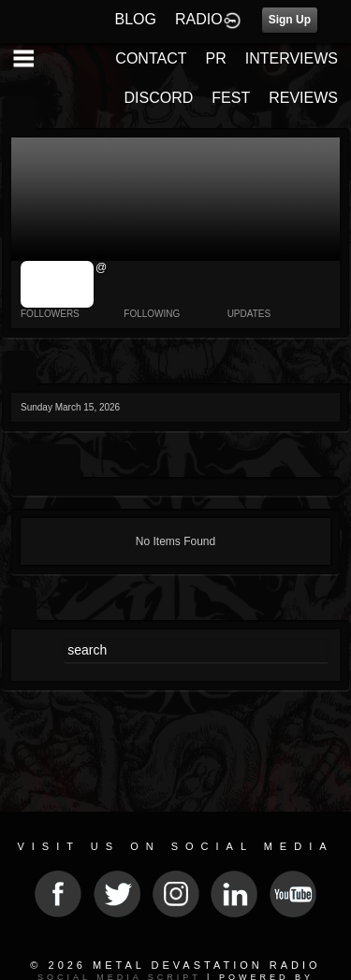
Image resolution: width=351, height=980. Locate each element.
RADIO (199, 19)
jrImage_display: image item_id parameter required (58, 284)
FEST (231, 98)
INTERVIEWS (292, 58)
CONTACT (151, 58)
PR (215, 58)
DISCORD (159, 98)
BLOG (136, 19)
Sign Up (290, 20)
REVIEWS (303, 98)
